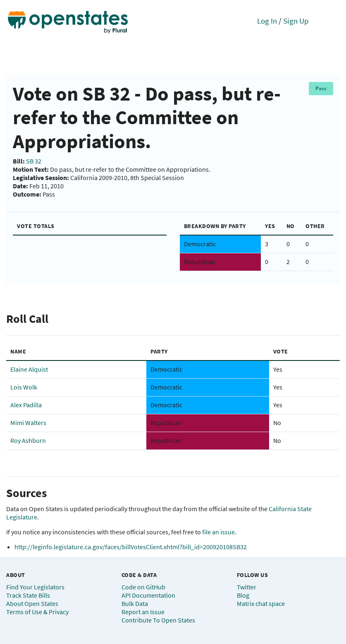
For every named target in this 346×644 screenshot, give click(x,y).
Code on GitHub (143, 587)
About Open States (32, 603)
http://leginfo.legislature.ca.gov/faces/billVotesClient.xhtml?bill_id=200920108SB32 (131, 547)
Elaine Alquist (29, 369)
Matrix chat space (261, 603)
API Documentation (148, 595)
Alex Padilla (26, 405)
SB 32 (34, 161)
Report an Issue (143, 612)
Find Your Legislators (35, 587)
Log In (267, 21)
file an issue (218, 532)
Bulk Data (135, 603)
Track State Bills (28, 595)
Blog (243, 595)
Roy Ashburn (28, 440)
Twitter (247, 587)
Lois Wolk (24, 387)
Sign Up (296, 21)
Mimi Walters (28, 423)
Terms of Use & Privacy (37, 612)
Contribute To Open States (158, 620)
